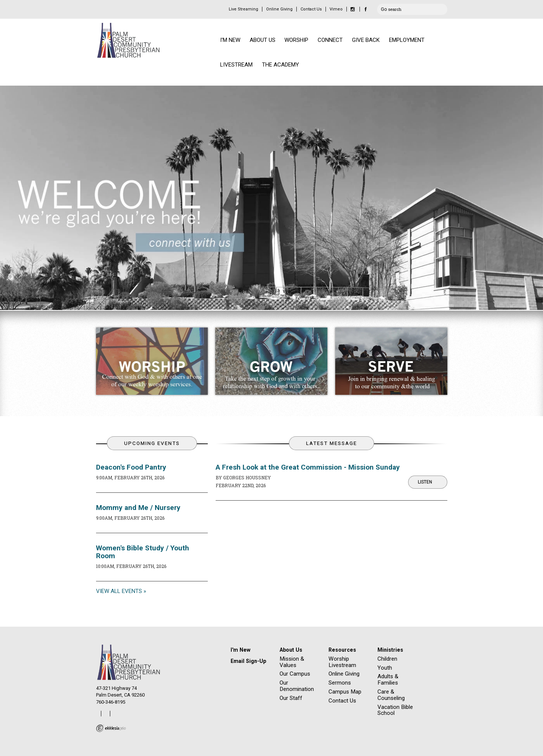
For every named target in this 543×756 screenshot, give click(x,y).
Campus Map (345, 692)
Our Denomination (297, 686)
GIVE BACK (366, 40)
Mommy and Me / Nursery (138, 508)
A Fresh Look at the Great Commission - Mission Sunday (308, 467)
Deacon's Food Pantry (131, 467)
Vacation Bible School (395, 710)
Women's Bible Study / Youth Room (143, 552)
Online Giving (279, 9)
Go (384, 8)
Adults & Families (388, 680)
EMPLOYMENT (407, 40)
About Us (291, 650)
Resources (342, 650)
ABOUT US (263, 40)
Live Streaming (243, 9)
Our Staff (291, 698)
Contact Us (311, 9)
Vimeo (336, 9)
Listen (425, 482)
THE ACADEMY (280, 65)
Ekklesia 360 (111, 728)
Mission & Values (292, 662)
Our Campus (295, 674)
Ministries (390, 650)
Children (387, 659)
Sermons (340, 683)
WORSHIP (296, 40)
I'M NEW (230, 40)
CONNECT (330, 40)
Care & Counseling (391, 695)
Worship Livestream (342, 662)
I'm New (240, 650)
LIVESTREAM (236, 65)
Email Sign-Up (248, 661)
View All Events (119, 591)
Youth (385, 668)
